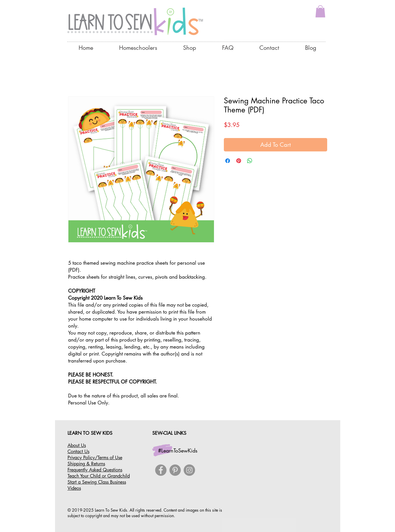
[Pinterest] (175, 470)
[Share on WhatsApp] (250, 161)
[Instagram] (189, 470)
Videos (74, 488)
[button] (320, 11)
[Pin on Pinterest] (239, 161)
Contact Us (78, 451)
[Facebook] (161, 470)
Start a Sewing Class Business (97, 482)
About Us (77, 445)
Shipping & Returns (86, 464)
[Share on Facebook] (228, 161)
